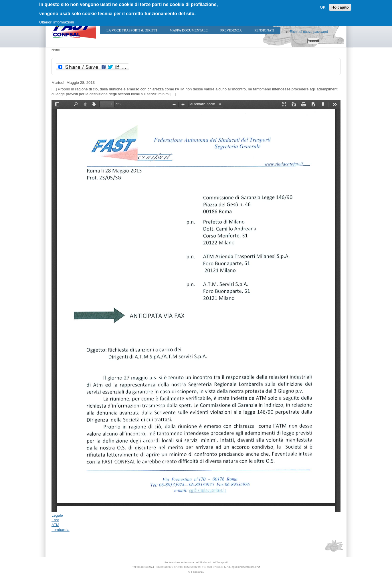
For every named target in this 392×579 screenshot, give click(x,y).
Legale (57, 515)
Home (56, 50)
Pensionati (264, 30)
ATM (55, 525)
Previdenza (231, 30)
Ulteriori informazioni (57, 22)
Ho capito (340, 7)
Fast (55, 520)
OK (323, 7)
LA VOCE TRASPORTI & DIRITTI (132, 30)
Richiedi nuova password (309, 32)
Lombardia (61, 530)
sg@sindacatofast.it (244, 567)
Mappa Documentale (189, 30)
